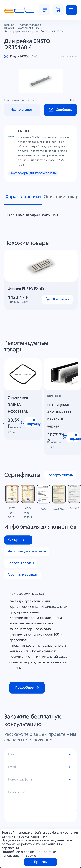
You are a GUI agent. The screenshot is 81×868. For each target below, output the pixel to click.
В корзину (57, 300)
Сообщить (60, 110)
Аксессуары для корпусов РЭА (34, 173)
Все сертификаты (60, 475)
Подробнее (27, 688)
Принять (41, 862)
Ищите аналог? (22, 110)
